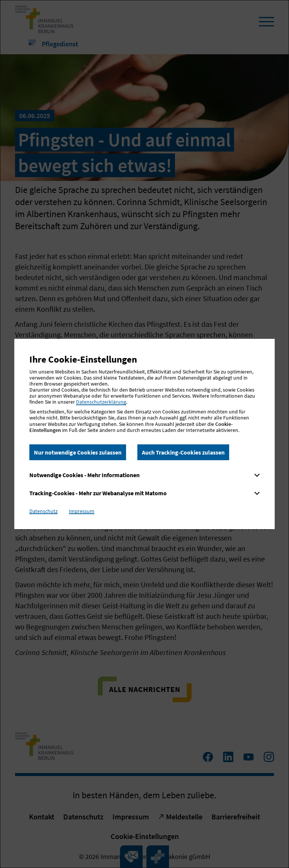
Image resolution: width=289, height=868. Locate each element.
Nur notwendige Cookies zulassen (78, 452)
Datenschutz (43, 511)
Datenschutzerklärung (101, 402)
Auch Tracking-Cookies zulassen (183, 452)
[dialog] (144, 434)
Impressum (82, 511)
